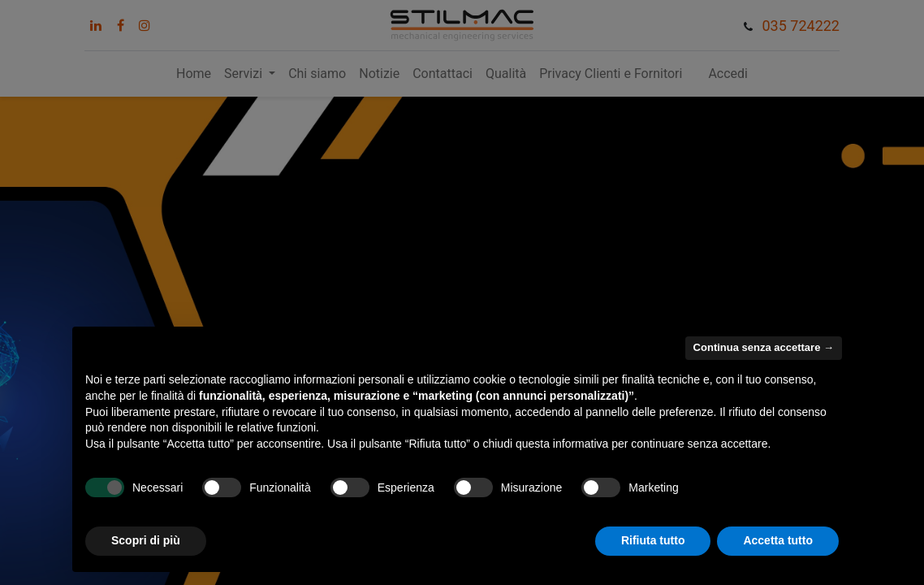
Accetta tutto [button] (778, 540)
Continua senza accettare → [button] (764, 347)
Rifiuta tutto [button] (653, 540)
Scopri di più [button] (146, 540)
